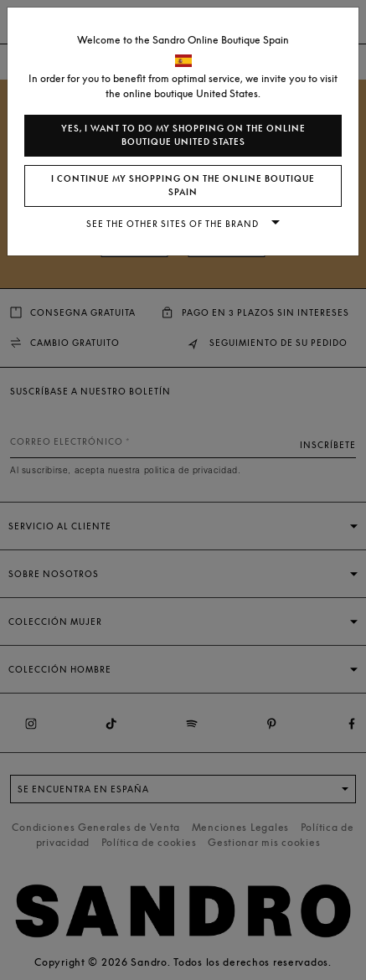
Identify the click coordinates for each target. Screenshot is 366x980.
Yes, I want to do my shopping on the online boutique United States (183, 135)
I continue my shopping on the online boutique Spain (183, 186)
